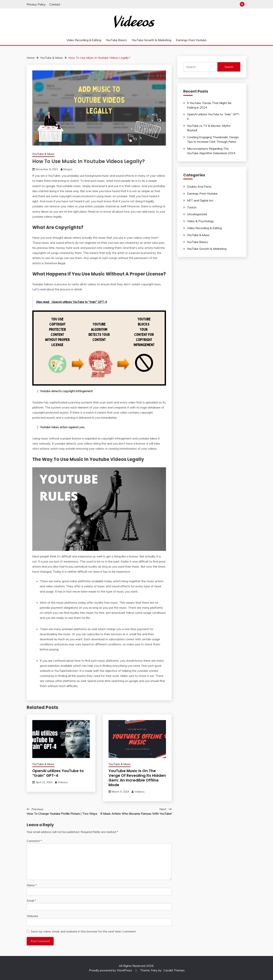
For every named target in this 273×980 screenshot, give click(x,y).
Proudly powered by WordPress (111, 970)
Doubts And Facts (199, 186)
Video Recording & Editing (84, 40)
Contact (55, 4)
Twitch (192, 207)
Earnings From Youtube (191, 40)
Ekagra (68, 169)
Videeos (63, 782)
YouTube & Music (43, 154)
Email (31, 901)
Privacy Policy (36, 4)
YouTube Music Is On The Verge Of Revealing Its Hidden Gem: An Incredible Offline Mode (137, 778)
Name (32, 885)
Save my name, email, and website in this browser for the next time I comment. (84, 931)
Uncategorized (197, 214)
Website (32, 916)
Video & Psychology (201, 221)
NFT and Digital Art (200, 200)
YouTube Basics (116, 40)
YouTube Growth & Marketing (152, 40)
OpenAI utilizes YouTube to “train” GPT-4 (58, 773)
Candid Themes (174, 970)
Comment (34, 841)
